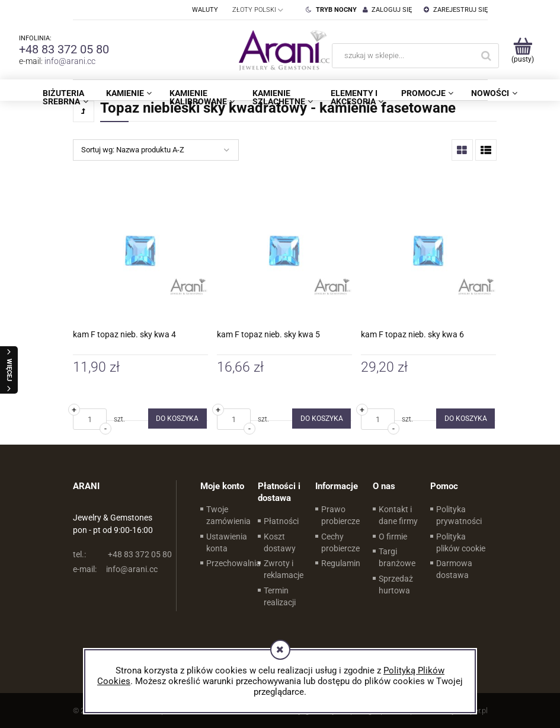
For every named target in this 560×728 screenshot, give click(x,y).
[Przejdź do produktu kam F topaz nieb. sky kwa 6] (428, 251)
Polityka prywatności (459, 515)
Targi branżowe (397, 557)
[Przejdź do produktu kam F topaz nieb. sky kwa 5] (284, 251)
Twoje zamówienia (228, 515)
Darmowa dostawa (454, 569)
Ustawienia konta (227, 542)
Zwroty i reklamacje (284, 569)
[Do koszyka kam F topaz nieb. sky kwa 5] (321, 419)
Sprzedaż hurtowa (396, 585)
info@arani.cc (70, 61)
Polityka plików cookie (461, 542)
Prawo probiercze (340, 515)
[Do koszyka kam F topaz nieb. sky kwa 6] (465, 419)
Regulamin (341, 563)
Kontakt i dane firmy (398, 515)
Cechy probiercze (340, 542)
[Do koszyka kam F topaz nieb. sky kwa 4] (177, 419)
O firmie (393, 537)
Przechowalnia (233, 563)
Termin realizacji (280, 596)
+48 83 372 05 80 (64, 49)
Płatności (281, 521)
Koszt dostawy (280, 542)
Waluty (205, 10)
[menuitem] (65, 97)
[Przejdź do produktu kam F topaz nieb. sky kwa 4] (140, 251)
